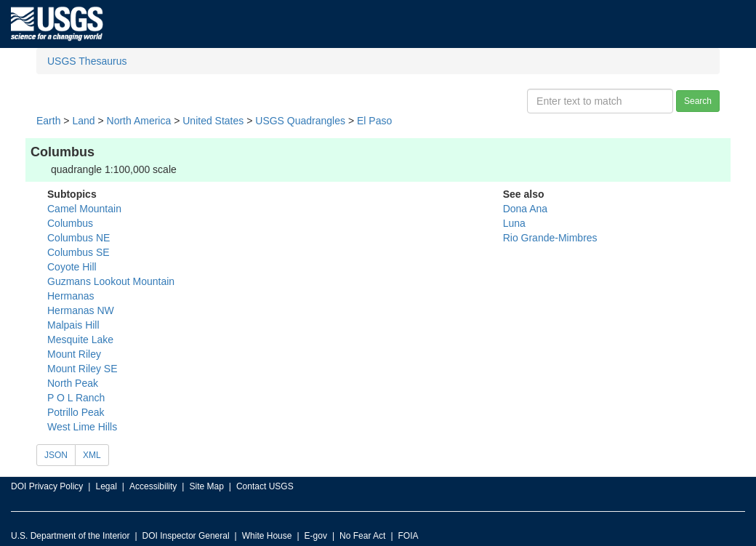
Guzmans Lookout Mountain (111, 281)
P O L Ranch (76, 398)
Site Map (206, 486)
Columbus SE (79, 252)
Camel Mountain (84, 209)
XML (92, 455)
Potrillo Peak (76, 412)
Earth (48, 121)
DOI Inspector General (186, 536)
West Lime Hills (82, 427)
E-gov (316, 536)
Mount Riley (74, 354)
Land (83, 121)
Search (698, 101)
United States (213, 121)
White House (267, 536)
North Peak (73, 383)
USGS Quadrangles (300, 121)
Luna (514, 223)
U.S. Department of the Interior (70, 536)
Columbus (70, 223)
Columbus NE (79, 238)
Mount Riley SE (82, 369)
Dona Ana (526, 209)
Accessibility (153, 486)
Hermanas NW (81, 310)
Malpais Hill (73, 325)
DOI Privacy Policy (47, 486)
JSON (56, 455)
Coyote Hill (72, 267)
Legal (106, 486)
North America (139, 121)
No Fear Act (362, 536)
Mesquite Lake (80, 340)
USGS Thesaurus (87, 61)
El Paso (374, 121)
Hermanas (71, 296)
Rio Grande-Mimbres (550, 238)
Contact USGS (265, 486)
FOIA (409, 536)
